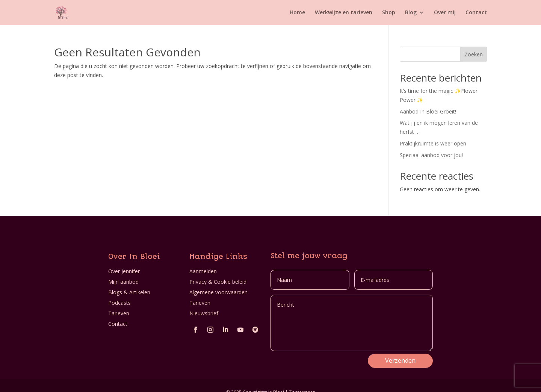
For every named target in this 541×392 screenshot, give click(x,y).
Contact (476, 13)
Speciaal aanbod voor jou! (431, 155)
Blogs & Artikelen (129, 292)
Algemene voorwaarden (218, 292)
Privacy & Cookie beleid (218, 282)
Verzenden (400, 360)
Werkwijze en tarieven (344, 13)
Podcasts (119, 303)
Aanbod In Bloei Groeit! (428, 111)
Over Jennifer (124, 271)
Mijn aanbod (123, 282)
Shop (389, 13)
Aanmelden (203, 271)
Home (297, 13)
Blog (411, 13)
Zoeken (474, 54)
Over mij (445, 13)
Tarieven (119, 313)
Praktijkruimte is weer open (433, 143)
